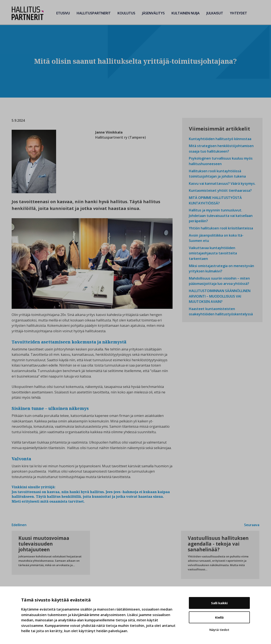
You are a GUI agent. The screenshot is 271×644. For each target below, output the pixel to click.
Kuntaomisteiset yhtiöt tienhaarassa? (220, 190)
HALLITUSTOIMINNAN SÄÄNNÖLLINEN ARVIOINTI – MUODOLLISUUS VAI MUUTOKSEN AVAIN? (220, 296)
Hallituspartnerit (94, 13)
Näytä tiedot (219, 630)
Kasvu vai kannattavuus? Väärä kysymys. (222, 183)
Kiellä (219, 617)
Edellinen (19, 525)
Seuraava (252, 525)
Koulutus (126, 13)
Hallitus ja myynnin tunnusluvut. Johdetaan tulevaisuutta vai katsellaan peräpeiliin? (221, 216)
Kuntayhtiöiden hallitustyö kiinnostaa (220, 139)
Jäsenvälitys (153, 13)
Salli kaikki (219, 603)
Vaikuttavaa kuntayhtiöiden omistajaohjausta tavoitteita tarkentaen (213, 253)
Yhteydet (239, 13)
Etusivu (63, 13)
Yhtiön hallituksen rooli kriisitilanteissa (221, 228)
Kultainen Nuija (186, 13)
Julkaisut (215, 13)
